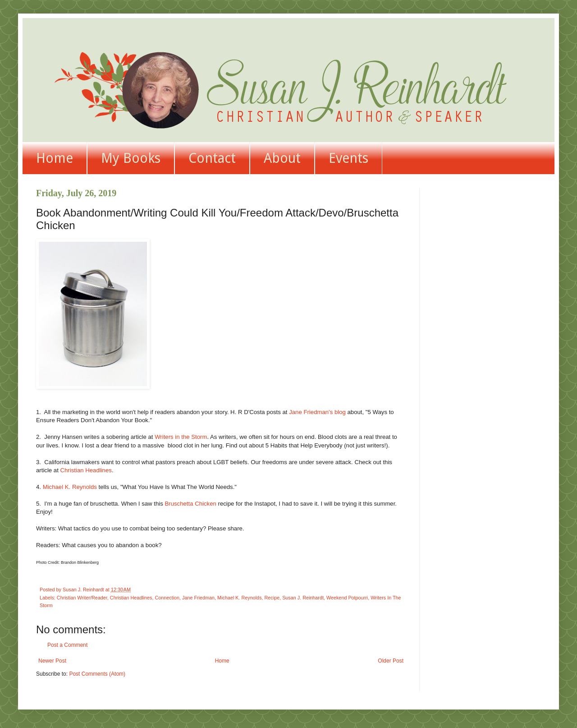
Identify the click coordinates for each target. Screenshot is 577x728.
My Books (131, 158)
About (282, 158)
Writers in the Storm (181, 437)
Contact (212, 158)
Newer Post (52, 661)
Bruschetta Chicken (190, 504)
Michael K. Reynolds (70, 487)
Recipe (272, 598)
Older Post (391, 661)
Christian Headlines (86, 470)
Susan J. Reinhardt (303, 598)
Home (55, 158)
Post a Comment (67, 645)
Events (348, 158)
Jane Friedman (198, 598)
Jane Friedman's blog (317, 412)
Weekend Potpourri (347, 598)
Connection (167, 598)
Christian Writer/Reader (82, 598)
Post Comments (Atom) (97, 674)
